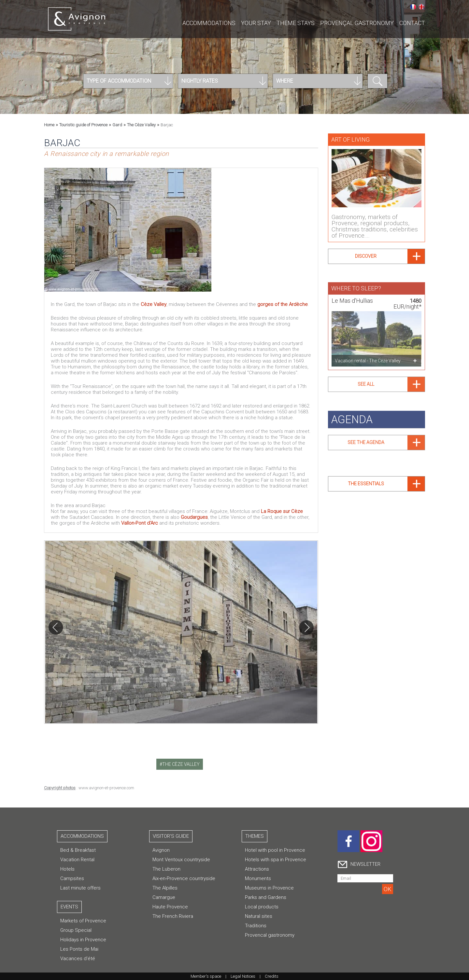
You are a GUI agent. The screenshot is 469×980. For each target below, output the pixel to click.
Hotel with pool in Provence (275, 850)
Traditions (256, 926)
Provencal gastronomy (270, 935)
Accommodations (209, 23)
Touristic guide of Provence (83, 125)
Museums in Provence (269, 888)
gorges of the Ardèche (283, 304)
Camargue (164, 897)
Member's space (206, 976)
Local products (262, 907)
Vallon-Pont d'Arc (140, 523)
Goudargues (194, 517)
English (421, 7)
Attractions (257, 869)
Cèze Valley (154, 304)
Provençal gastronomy (357, 23)
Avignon (161, 850)
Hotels (67, 869)
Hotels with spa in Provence (276, 860)
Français (413, 7)
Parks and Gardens (266, 897)
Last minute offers (80, 888)
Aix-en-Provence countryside (184, 878)
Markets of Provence (83, 921)
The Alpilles (165, 888)
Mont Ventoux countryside (181, 860)
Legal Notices (243, 976)
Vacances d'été (78, 959)
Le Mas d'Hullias (352, 298)
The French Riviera (173, 916)
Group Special (76, 930)
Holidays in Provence (83, 940)
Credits (272, 976)
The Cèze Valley (141, 125)
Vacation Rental (77, 860)
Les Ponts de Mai (79, 949)
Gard (117, 125)
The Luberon (166, 869)
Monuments (258, 878)
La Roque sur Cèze (282, 511)
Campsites (72, 878)
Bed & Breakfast (78, 850)
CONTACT (412, 23)
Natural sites (259, 916)
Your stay (256, 23)
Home (49, 125)
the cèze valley (181, 764)
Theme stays (296, 23)
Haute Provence (170, 907)
